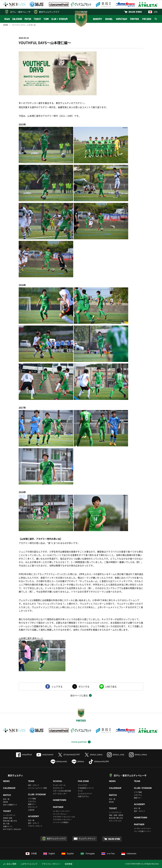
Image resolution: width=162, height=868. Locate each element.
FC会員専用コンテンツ (86, 788)
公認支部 (31, 810)
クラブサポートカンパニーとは (64, 817)
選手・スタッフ (33, 785)
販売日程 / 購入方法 (10, 821)
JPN (153, 12)
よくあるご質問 (10, 864)
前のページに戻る (79, 695)
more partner (79, 742)
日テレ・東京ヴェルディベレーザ (130, 775)
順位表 (5, 802)
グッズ (80, 791)
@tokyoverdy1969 (99, 761)
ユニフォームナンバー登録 (37, 788)
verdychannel (45, 755)
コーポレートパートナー (62, 811)
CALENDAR (17, 19)
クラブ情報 (32, 799)
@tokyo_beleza (93, 755)
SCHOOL (109, 19)
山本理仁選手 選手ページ (31, 638)
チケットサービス (115, 821)
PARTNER (135, 19)
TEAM (46, 19)
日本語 (31, 853)
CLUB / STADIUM (60, 19)
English (49, 853)
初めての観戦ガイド (10, 805)
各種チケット (8, 826)
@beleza (78, 761)
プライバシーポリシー (51, 864)
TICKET (37, 19)
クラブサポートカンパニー (62, 820)
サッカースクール (59, 785)
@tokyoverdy (59, 761)
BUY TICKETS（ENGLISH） (13, 829)
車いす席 (6, 824)
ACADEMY (98, 19)
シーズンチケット (9, 815)
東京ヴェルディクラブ (49, 12)
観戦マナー (32, 804)
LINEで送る (111, 686)
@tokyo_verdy (116, 755)
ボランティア (33, 807)
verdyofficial (24, 755)
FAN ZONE (147, 19)
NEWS (7, 19)
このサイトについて (29, 864)
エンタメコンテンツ (85, 794)
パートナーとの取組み (61, 822)
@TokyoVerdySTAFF (69, 755)
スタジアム (32, 801)
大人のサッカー (58, 788)
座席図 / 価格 (8, 818)
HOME (6, 25)
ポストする (84, 686)
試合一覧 (6, 799)
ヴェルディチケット (87, 839)
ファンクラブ (83, 785)
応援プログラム (83, 796)
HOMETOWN (121, 19)
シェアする (57, 686)
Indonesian (129, 853)
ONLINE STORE (135, 12)
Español (68, 853)
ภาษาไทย (108, 853)
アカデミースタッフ (35, 826)
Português (88, 853)
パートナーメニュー (60, 814)
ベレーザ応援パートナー (143, 831)
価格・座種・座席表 (116, 815)
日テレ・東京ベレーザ (20, 12)
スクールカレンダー (60, 794)
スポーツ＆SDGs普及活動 (62, 791)
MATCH (28, 19)
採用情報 (69, 864)
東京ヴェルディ (15, 775)
